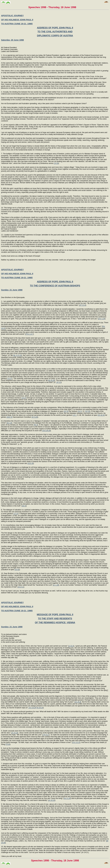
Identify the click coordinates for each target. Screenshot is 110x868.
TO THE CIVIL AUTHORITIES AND (55, 32)
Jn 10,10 (52, 800)
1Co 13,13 (76, 742)
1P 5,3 (59, 382)
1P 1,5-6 (83, 305)
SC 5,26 (34, 417)
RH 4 (36, 425)
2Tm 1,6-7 (29, 334)
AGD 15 (9, 417)
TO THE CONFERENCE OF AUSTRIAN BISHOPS (55, 286)
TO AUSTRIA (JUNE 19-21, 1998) (17, 24)
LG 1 (75, 415)
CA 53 (56, 163)
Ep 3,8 (9, 423)
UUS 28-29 (46, 431)
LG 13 (16, 514)
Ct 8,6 (8, 744)
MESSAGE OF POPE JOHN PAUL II (55, 615)
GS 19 (66, 411)
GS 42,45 (101, 415)
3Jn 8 (24, 506)
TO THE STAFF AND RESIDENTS (55, 619)
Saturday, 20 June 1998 (12, 40)
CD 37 (24, 398)
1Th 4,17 (46, 735)
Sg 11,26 (67, 798)
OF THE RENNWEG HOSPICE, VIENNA (55, 623)
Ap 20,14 (40, 708)
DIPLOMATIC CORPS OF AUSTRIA (55, 36)
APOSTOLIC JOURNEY (12, 16)
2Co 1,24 (102, 319)
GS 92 (17, 570)
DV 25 (87, 411)
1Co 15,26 (32, 708)
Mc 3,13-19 (17, 355)
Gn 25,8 (78, 702)
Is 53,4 (71, 646)
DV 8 (80, 411)
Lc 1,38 (56, 585)
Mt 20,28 (51, 380)
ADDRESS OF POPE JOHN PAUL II (55, 28)
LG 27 (10, 379)
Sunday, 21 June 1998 (12, 290)
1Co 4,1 (21, 587)
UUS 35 (30, 463)
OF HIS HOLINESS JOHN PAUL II (17, 20)
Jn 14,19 (15, 733)
